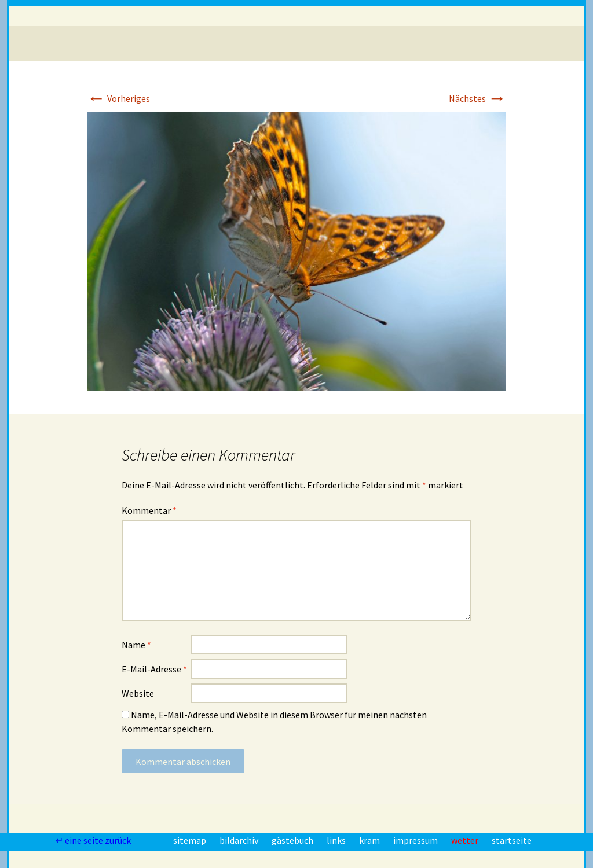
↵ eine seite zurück (94, 840)
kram (370, 840)
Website (138, 693)
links (337, 840)
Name (136, 645)
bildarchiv (240, 840)
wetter (466, 840)
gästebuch (293, 840)
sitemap (191, 840)
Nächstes (477, 98)
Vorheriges (118, 98)
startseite (512, 840)
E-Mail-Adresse (154, 669)
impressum (416, 840)
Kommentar (149, 510)
